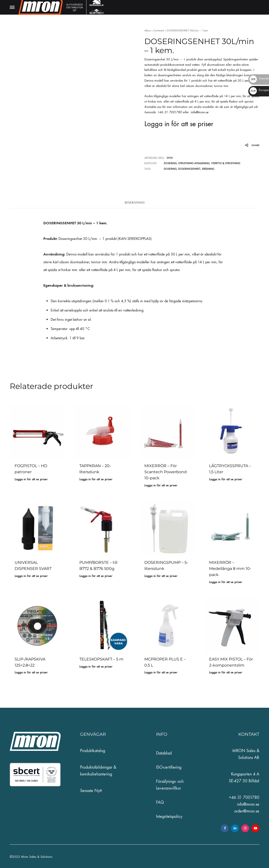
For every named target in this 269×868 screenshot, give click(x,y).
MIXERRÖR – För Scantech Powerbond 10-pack (166, 472)
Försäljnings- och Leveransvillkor (170, 785)
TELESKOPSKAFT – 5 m (101, 659)
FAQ (160, 802)
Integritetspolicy (169, 816)
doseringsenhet (189, 169)
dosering (170, 169)
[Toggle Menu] (12, 8)
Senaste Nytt (91, 791)
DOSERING (170, 163)
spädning (208, 169)
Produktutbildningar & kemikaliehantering (98, 771)
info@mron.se (200, 112)
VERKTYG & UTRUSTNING (226, 163)
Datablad (164, 753)
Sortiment (159, 31)
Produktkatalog (93, 751)
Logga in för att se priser (179, 124)
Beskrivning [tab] (135, 202)
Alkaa (148, 31)
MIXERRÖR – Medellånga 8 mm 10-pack (230, 569)
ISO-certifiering (169, 767)
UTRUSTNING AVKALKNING (194, 163)
